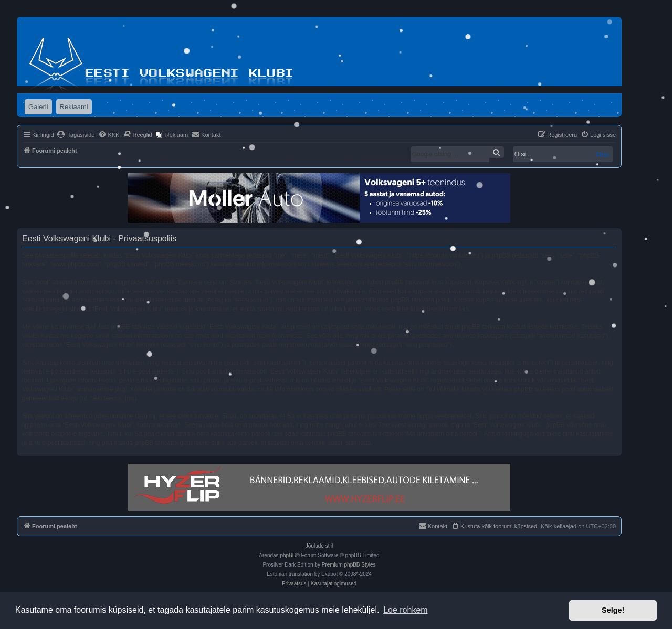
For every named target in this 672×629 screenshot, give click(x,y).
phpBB (288, 555)
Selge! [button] (613, 610)
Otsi (602, 154)
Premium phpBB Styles (349, 565)
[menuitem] (76, 135)
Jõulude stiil (319, 546)
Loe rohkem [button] (406, 610)
